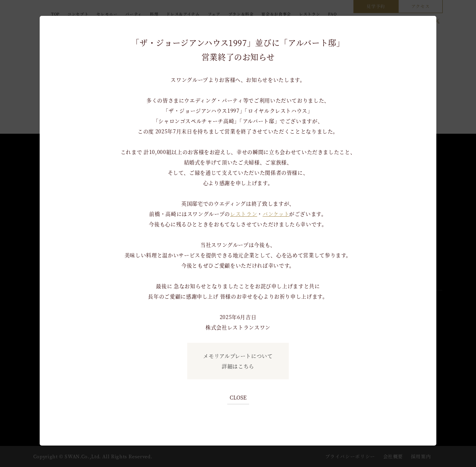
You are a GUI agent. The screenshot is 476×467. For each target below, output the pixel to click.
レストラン (244, 214)
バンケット (276, 214)
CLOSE (238, 397)
